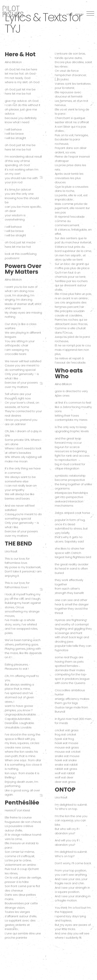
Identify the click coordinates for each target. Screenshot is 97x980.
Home (70, 14)
